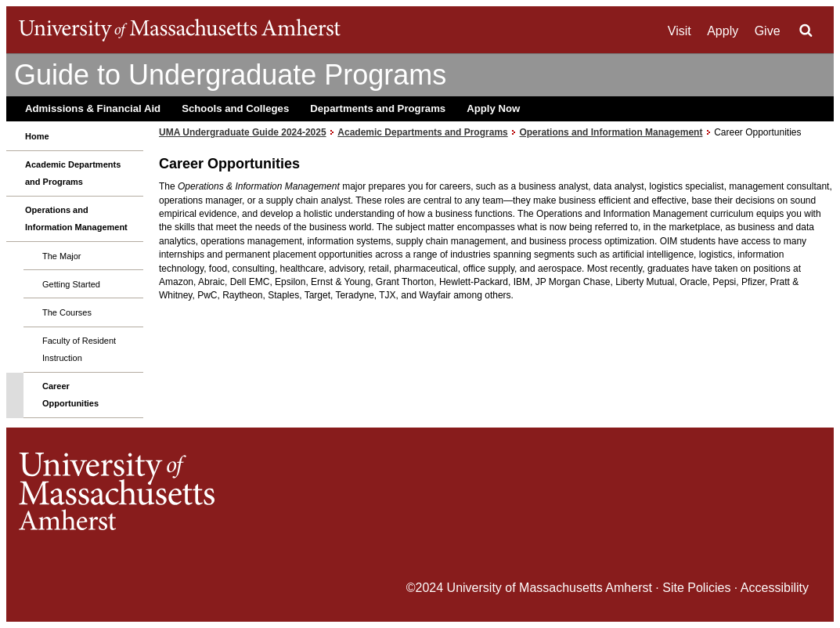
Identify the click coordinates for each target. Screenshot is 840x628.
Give (768, 31)
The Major (62, 256)
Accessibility (775, 588)
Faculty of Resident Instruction (79, 349)
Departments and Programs (378, 108)
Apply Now (493, 108)
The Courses (67, 312)
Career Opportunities (70, 395)
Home (37, 136)
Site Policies (696, 588)
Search (806, 31)
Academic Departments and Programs (73, 173)
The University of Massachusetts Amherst (180, 30)
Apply (723, 31)
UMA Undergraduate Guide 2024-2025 (243, 132)
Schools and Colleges (235, 108)
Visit (680, 31)
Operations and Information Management (76, 218)
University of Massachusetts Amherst (550, 588)
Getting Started (71, 284)
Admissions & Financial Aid (93, 108)
